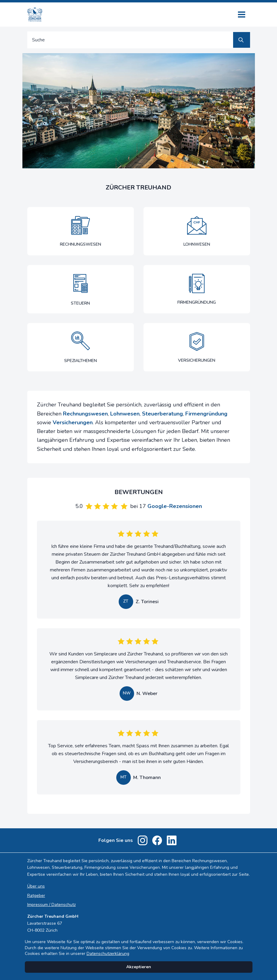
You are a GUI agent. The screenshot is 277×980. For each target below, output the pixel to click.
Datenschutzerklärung (108, 954)
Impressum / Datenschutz (51, 905)
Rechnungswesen (85, 414)
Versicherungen (73, 422)
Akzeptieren (139, 967)
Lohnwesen (125, 414)
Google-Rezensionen (175, 506)
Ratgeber (36, 896)
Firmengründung (206, 414)
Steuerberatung (162, 414)
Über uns (36, 886)
